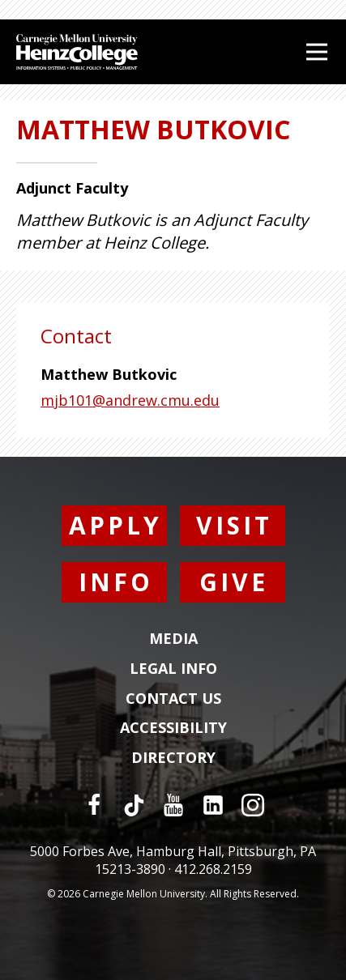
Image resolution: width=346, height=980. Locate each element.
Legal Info (173, 669)
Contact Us (173, 699)
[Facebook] (94, 805)
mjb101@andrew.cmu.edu (130, 400)
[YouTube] (173, 805)
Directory (173, 758)
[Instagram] (253, 805)
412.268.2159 (213, 869)
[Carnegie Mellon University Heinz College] (77, 54)
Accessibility (173, 728)
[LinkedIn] (213, 805)
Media (173, 639)
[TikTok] (134, 805)
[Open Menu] (317, 52)
